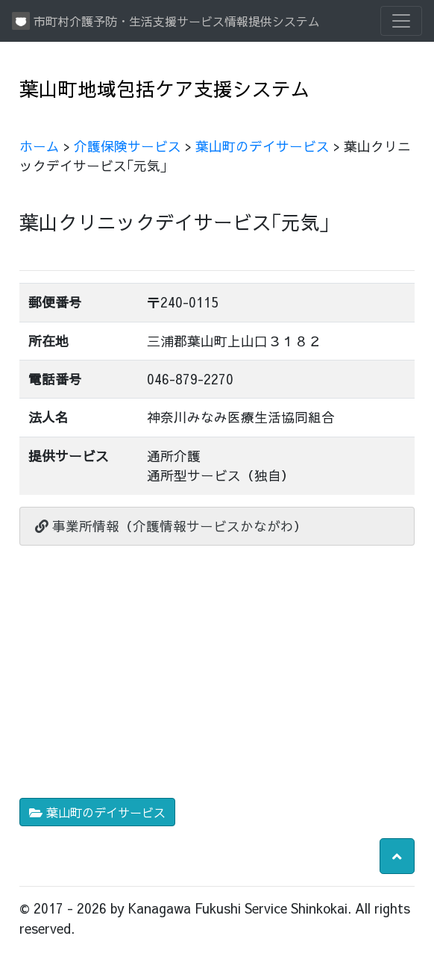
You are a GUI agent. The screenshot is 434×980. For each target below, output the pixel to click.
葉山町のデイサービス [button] (97, 812)
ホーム (40, 146)
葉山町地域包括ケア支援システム (165, 88)
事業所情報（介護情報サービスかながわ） (171, 526)
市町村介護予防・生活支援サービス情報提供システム (166, 21)
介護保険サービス (128, 146)
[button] (397, 856)
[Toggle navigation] (401, 21)
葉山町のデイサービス (262, 146)
